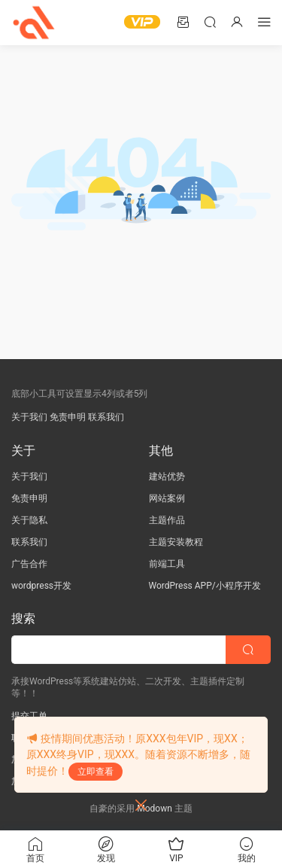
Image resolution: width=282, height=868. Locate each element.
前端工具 (167, 564)
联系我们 (106, 417)
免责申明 (68, 417)
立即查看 (96, 772)
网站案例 (167, 498)
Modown (155, 809)
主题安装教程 (176, 542)
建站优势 (167, 477)
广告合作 (29, 564)
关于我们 (29, 417)
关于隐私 (29, 520)
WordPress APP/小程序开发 (205, 586)
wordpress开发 (41, 586)
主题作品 (167, 520)
